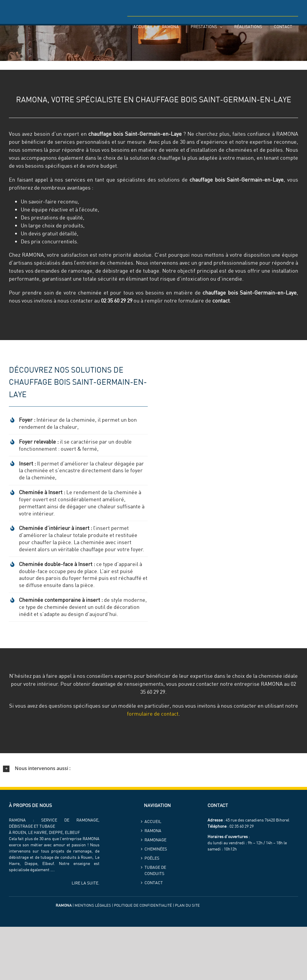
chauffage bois (106, 134)
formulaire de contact (153, 714)
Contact (154, 883)
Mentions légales (93, 905)
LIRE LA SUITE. (86, 883)
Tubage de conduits (155, 870)
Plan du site (187, 905)
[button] (153, 769)
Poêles (152, 858)
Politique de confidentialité (143, 905)
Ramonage (155, 840)
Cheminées (156, 849)
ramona (153, 831)
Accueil (153, 821)
